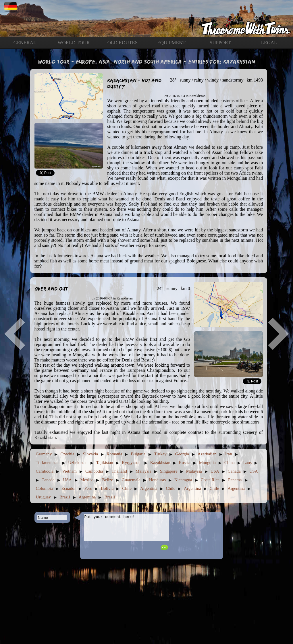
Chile (127, 488)
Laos (247, 463)
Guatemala (131, 480)
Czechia (67, 454)
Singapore (169, 471)
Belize (107, 480)
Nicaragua (183, 480)
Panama (235, 480)
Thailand (119, 471)
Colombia (44, 488)
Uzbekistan (78, 463)
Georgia (182, 454)
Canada (234, 471)
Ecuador (69, 488)
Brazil (65, 497)
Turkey (160, 454)
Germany (44, 454)
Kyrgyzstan (132, 463)
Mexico (87, 480)
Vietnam (69, 471)
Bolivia (107, 488)
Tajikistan (105, 463)
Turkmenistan (48, 463)
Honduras (157, 480)
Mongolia (207, 463)
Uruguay (44, 497)
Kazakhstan (160, 463)
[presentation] (196, 535)
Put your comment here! (127, 530)
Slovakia (91, 454)
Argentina (149, 488)
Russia (185, 463)
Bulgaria (138, 454)
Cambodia (45, 471)
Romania (114, 454)
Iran (229, 454)
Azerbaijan (207, 454)
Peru (88, 488)
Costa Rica (210, 480)
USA (215, 471)
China (230, 463)
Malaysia (143, 471)
